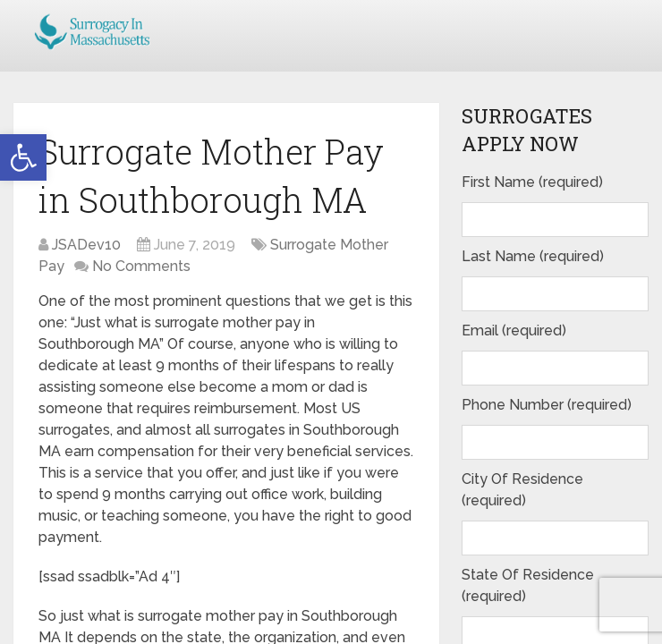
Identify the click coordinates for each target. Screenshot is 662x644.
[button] (23, 157)
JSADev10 (86, 245)
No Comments (141, 266)
